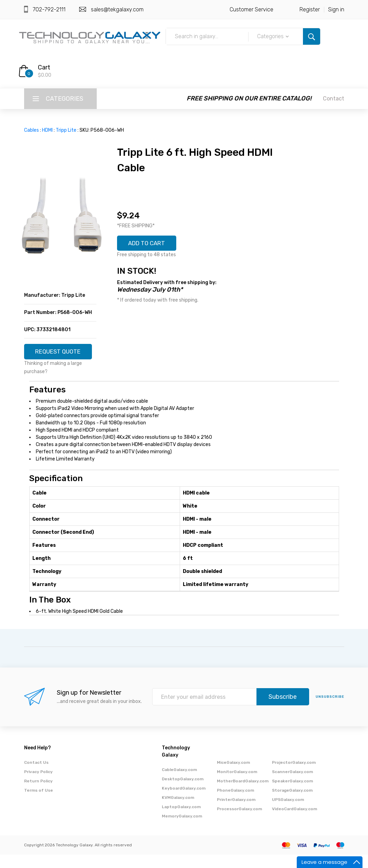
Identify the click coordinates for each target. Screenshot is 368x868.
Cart (44, 67)
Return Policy (38, 794)
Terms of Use (39, 804)
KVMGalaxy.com (178, 811)
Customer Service (251, 9)
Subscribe (283, 710)
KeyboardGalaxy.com (184, 802)
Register (310, 9)
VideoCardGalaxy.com (295, 822)
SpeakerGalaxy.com (292, 794)
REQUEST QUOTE (60, 354)
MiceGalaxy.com (233, 776)
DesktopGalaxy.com (183, 792)
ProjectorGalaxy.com (294, 776)
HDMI (47, 130)
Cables (31, 130)
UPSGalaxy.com (288, 813)
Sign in (336, 9)
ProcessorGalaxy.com (239, 822)
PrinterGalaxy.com (236, 813)
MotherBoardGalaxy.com (243, 794)
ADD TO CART (149, 244)
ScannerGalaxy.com (292, 785)
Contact (334, 99)
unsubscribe (330, 710)
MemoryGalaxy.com (182, 829)
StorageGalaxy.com (292, 804)
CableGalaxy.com (179, 783)
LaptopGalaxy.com (181, 820)
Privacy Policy (38, 785)
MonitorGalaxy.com (237, 785)
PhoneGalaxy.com (235, 804)
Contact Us (36, 776)
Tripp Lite (66, 130)
